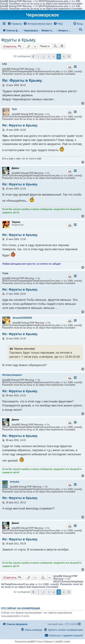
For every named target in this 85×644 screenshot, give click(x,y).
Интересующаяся (12, 375)
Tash (14, 109)
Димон (15, 168)
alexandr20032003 (22, 318)
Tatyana (16, 222)
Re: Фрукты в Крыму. (22, 80)
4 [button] (54, 56)
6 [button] (64, 56)
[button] (33, 56)
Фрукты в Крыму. (19, 40)
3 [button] (48, 56)
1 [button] (38, 56)
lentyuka (15, 482)
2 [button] (43, 56)
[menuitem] (15, 24)
